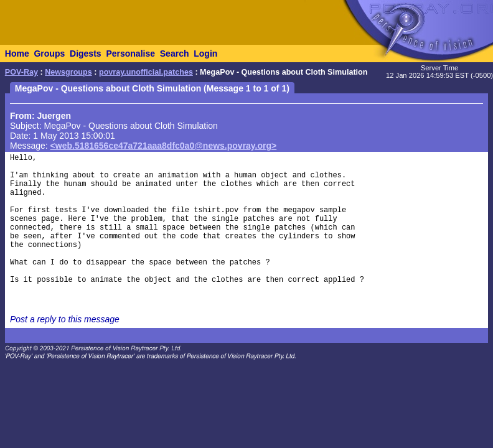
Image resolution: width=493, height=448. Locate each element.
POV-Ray (21, 72)
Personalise (130, 54)
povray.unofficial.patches (146, 72)
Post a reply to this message (65, 319)
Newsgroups (68, 72)
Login (205, 54)
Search (175, 54)
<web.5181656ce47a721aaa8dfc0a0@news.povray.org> (164, 146)
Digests (86, 54)
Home (17, 54)
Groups (49, 54)
